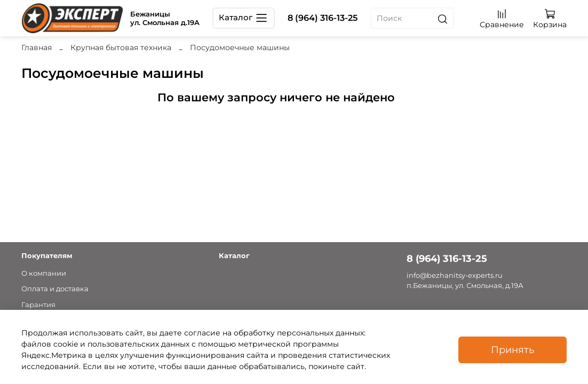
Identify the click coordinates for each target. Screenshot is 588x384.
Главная (37, 47)
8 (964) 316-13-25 (323, 18)
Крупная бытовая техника (121, 47)
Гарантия (38, 305)
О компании (44, 273)
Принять (512, 350)
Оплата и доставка (55, 289)
